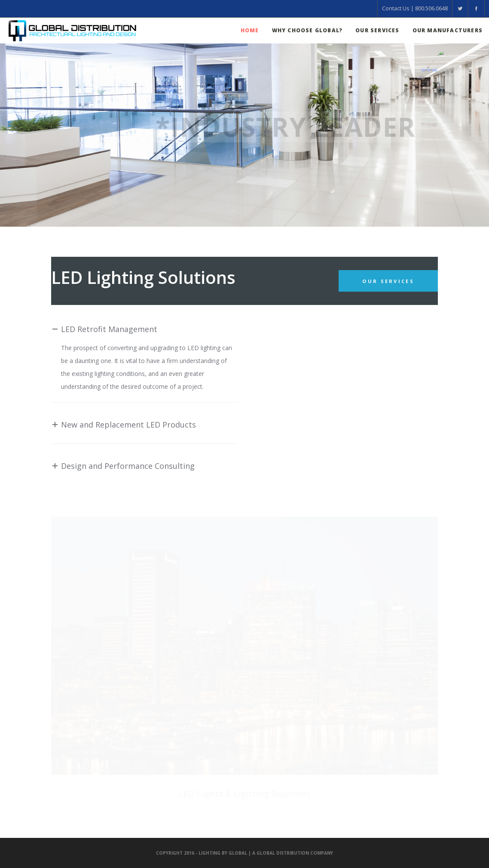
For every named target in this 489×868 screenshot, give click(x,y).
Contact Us (396, 8)
